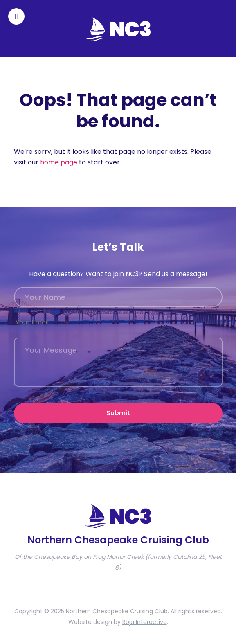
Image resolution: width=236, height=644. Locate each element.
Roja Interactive (145, 622)
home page (59, 162)
